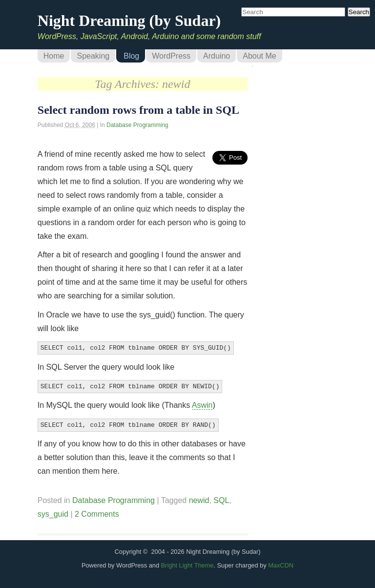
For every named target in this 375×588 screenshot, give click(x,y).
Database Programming (137, 125)
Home (54, 56)
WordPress (171, 56)
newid (199, 497)
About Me (259, 56)
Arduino (217, 56)
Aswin (202, 403)
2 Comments (97, 511)
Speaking (93, 56)
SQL (221, 497)
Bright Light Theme (187, 562)
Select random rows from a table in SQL (138, 110)
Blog (131, 56)
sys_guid (53, 511)
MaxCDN (281, 562)
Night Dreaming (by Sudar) (129, 21)
